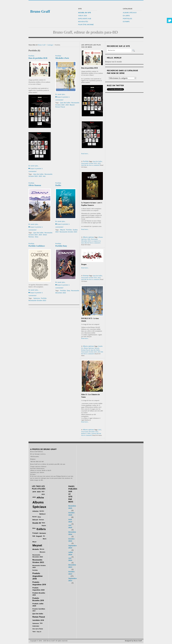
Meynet (72, 105)
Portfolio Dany (61, 246)
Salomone (37, 298)
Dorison (41, 520)
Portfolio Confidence (37, 246)
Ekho (89, 433)
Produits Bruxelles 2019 (38, 599)
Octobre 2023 (71, 573)
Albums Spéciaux (130, 13)
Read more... (85, 154)
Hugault (39, 536)
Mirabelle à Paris (62, 58)
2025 (40, 176)
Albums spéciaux (88, 237)
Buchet (35, 517)
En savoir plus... (34, 166)
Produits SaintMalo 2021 (39, 610)
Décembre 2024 (72, 533)
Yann (34, 632)
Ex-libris (126, 16)
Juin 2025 (70, 526)
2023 (57, 232)
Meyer (34, 542)
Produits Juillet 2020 (38, 605)
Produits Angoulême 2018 (37, 576)
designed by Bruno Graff (133, 641)
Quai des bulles (38, 174)
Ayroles (42, 511)
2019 (34, 492)
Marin (45, 539)
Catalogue (50, 45)
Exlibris (41, 529)
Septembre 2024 (72, 547)
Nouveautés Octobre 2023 (68, 232)
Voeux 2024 (83, 16)
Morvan (42, 549)
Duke (43, 523)
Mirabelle (36, 549)
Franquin (35, 533)
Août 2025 (70, 521)
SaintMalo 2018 (38, 620)
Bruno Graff (42, 45)
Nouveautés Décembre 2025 (90, 240)
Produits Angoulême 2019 (39, 583)
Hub (44, 176)
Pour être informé (86, 25)
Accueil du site (85, 13)
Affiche (40, 498)
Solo (41, 623)
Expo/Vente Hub (85, 19)
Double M (37, 523)
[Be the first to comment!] (92, 165)
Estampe (126, 22)
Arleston (94, 433)
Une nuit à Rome (38, 629)
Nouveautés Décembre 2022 (38, 556)
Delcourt (35, 520)
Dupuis (44, 526)
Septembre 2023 (72, 580)
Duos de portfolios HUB (38, 58)
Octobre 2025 (71, 514)
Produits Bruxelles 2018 (39, 594)
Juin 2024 (70, 559)
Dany (37, 237)
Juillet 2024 (71, 553)
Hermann (43, 533)
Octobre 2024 (71, 540)
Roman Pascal (60, 107)
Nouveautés (83, 22)
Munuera (43, 552)
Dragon (84, 264)
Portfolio (31, 56)
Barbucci (84, 433)
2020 (39, 492)
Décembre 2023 (72, 566)
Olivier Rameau (35, 185)
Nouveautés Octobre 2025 (89, 163)
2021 (43, 492)
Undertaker (36, 626)
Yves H (39, 632)
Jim (44, 536)
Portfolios (128, 19)
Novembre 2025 (72, 507)
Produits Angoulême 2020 (38, 589)
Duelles (58, 185)
